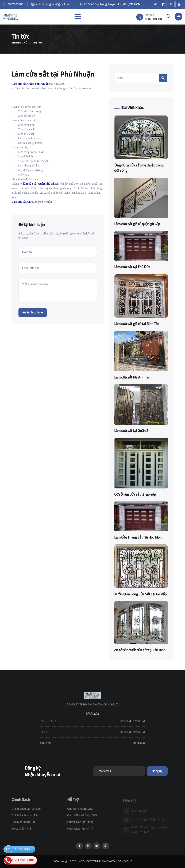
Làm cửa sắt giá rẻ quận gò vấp (137, 224)
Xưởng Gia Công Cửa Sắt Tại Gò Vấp (140, 594)
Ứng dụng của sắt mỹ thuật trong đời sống (139, 168)
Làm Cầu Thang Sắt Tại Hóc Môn (138, 537)
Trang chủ (19, 43)
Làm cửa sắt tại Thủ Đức (132, 267)
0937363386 (15, 4)
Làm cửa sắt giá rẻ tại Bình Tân (137, 324)
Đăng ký (157, 771)
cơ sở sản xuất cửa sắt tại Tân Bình (140, 650)
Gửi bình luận (33, 312)
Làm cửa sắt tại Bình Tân (132, 377)
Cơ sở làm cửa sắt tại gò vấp (135, 494)
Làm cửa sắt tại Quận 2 (131, 431)
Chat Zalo (17, 849)
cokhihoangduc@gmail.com (54, 4)
